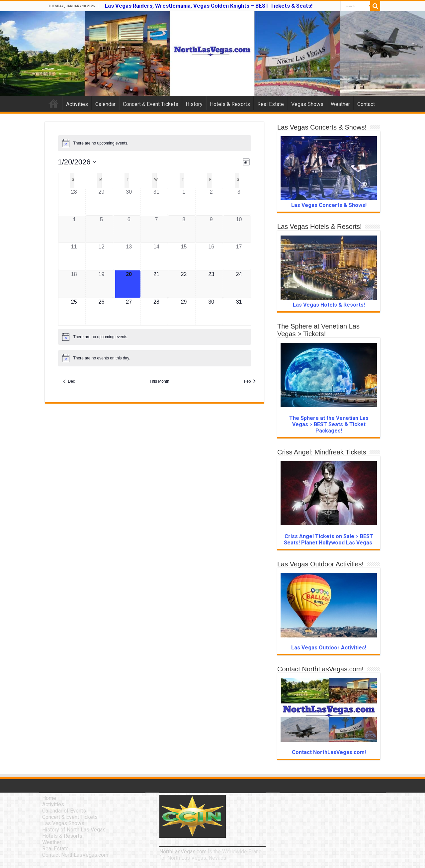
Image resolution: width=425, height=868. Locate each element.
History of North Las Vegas (74, 830)
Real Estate (271, 104)
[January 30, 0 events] (211, 312)
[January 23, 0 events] (211, 284)
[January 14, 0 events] (156, 256)
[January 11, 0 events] (74, 256)
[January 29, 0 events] (184, 312)
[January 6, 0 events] (129, 229)
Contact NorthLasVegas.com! (329, 752)
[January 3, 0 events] (239, 202)
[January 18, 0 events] (74, 284)
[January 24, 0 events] (239, 284)
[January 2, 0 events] (211, 202)
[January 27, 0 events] (129, 312)
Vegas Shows (307, 104)
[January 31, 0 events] (239, 312)
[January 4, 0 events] (74, 229)
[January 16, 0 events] (211, 256)
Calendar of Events (64, 811)
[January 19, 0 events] (102, 284)
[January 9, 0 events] (211, 229)
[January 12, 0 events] (102, 256)
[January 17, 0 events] (239, 256)
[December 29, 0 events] (102, 202)
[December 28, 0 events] (74, 202)
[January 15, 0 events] (184, 256)
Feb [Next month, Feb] (250, 381)
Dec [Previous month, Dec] (69, 381)
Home (53, 103)
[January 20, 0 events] (129, 284)
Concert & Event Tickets (151, 104)
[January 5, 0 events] (102, 229)
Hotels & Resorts (230, 104)
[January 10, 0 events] (239, 229)
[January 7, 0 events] (156, 229)
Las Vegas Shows (63, 823)
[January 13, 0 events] (129, 256)
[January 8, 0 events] (184, 229)
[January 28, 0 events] (156, 312)
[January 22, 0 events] (184, 284)
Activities (77, 104)
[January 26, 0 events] (102, 312)
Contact (366, 104)
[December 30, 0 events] (129, 202)
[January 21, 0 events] (156, 284)
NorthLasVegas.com (183, 852)
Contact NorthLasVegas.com (75, 855)
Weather (340, 104)
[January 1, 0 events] (184, 202)
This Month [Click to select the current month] (159, 381)
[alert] (155, 143)
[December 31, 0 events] (156, 202)
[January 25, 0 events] (74, 312)
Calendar (105, 104)
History (194, 104)
